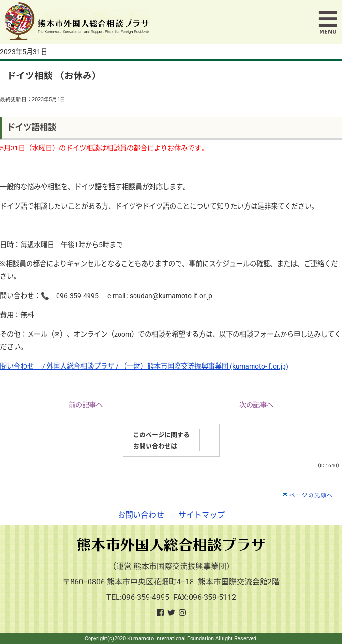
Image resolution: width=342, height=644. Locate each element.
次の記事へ (256, 405)
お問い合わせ (141, 515)
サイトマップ (202, 515)
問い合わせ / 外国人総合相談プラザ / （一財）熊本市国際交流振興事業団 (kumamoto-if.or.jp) (144, 367)
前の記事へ (86, 405)
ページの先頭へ (311, 495)
